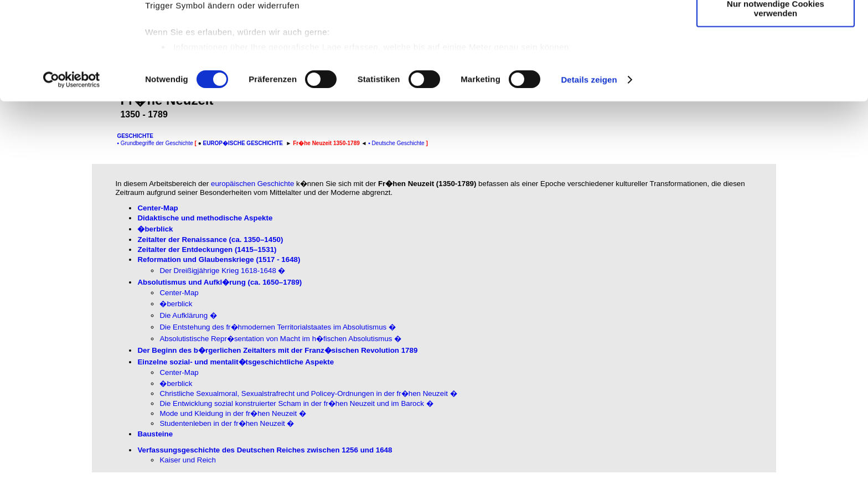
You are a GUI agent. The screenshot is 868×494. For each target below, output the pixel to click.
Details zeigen (589, 168)
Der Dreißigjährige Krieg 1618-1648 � (222, 271)
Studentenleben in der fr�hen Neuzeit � (227, 423)
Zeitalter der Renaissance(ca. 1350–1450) (210, 240)
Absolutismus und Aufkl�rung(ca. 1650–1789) (219, 282)
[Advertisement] (48, 231)
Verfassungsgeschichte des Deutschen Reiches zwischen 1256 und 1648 (265, 450)
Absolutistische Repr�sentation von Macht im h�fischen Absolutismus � (280, 339)
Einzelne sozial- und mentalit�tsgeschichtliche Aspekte (236, 362)
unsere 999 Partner (218, 40)
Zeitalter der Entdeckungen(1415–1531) (207, 249)
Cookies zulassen (776, 27)
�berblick (155, 229)
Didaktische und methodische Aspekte (205, 218)
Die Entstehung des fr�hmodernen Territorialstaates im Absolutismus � (278, 327)
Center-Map (157, 208)
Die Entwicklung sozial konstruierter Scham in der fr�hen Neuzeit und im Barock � (296, 403)
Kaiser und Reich (188, 460)
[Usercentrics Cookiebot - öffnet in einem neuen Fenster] (72, 168)
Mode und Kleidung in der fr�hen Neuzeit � (233, 413)
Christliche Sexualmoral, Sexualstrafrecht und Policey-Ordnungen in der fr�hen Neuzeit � (308, 393)
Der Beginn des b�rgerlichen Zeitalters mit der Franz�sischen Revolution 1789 (277, 350)
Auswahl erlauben (776, 60)
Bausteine (155, 434)
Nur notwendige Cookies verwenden (776, 97)
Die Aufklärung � (188, 315)
